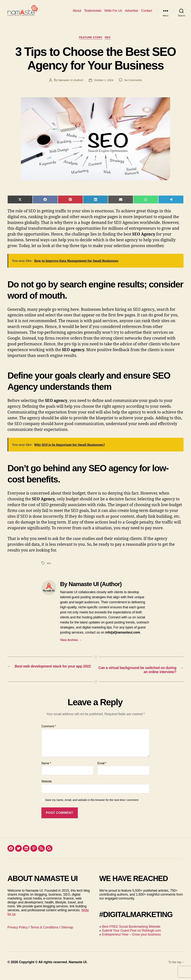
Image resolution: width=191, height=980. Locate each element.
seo (49, 570)
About (77, 13)
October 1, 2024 (104, 87)
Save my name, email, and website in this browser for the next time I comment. (92, 807)
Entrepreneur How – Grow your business (131, 942)
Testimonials (93, 13)
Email (102, 771)
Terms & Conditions (44, 935)
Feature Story (90, 44)
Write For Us (113, 13)
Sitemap (67, 935)
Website (47, 789)
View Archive (71, 647)
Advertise (132, 13)
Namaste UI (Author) (70, 87)
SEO (110, 44)
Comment (49, 734)
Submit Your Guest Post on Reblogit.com (131, 938)
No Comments (134, 87)
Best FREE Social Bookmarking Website (131, 934)
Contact (147, 13)
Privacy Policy (18, 935)
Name (46, 771)
